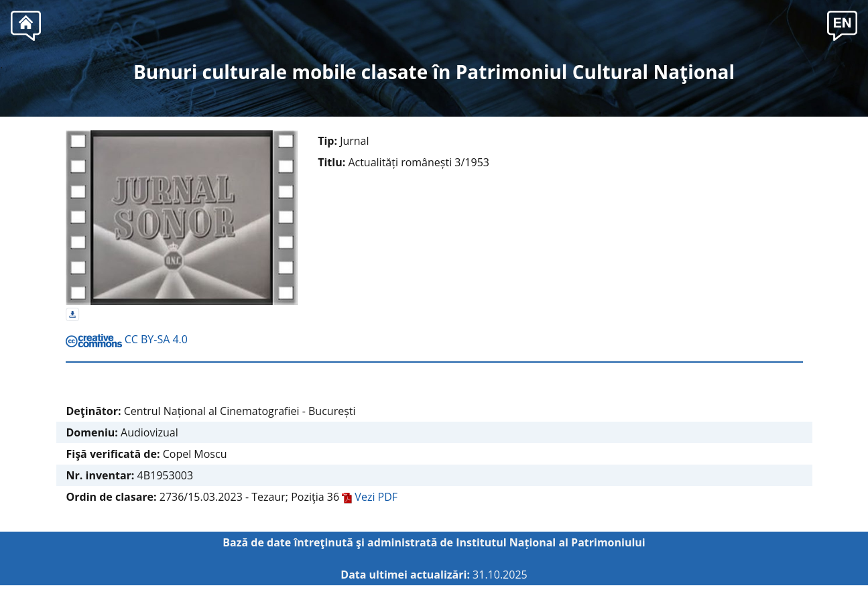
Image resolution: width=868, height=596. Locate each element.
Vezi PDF (370, 497)
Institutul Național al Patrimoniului (551, 542)
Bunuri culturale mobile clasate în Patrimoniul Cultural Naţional (434, 72)
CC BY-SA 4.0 (127, 339)
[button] (842, 24)
